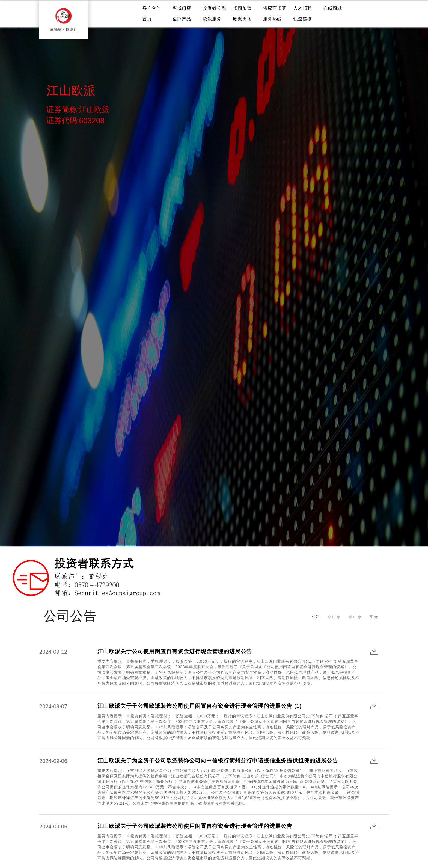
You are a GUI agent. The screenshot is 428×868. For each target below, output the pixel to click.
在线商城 (333, 8)
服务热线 (272, 19)
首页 (147, 19)
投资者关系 (214, 8)
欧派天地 (242, 19)
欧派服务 (212, 19)
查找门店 (182, 8)
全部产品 (182, 19)
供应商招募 (275, 8)
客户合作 (152, 8)
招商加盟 (242, 8)
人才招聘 (303, 8)
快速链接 (303, 19)
